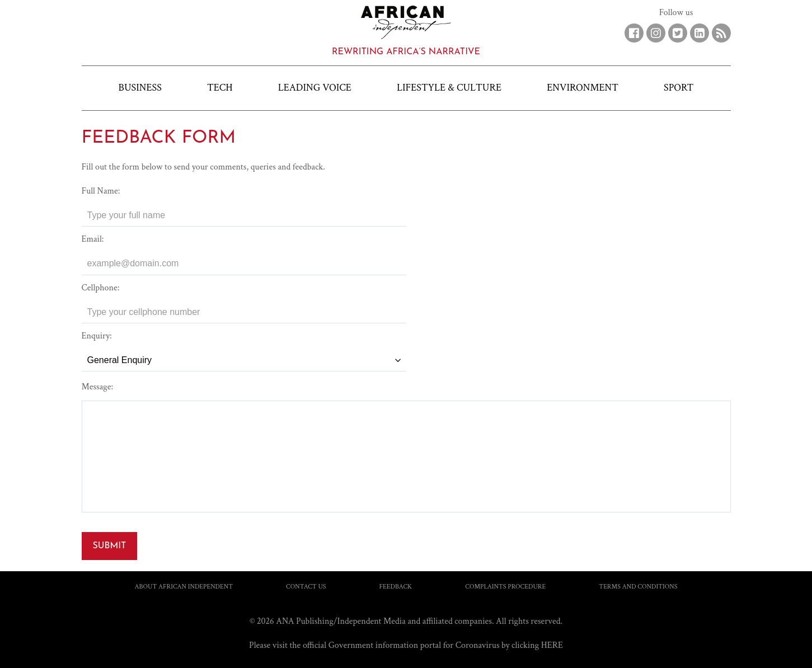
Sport (679, 88)
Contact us (306, 587)
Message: (98, 387)
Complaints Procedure (505, 587)
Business (140, 88)
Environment (583, 88)
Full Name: (101, 191)
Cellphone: (101, 288)
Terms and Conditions (638, 587)
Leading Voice (315, 88)
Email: (93, 239)
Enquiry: (97, 336)
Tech (220, 88)
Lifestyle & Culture (449, 88)
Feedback (396, 587)
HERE (552, 645)
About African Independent (184, 587)
